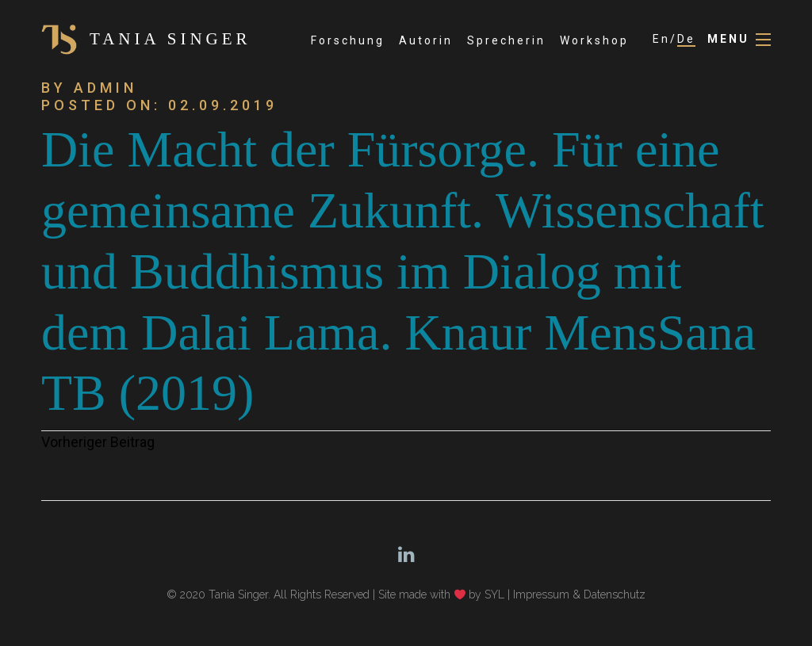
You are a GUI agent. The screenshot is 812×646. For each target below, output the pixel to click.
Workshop (594, 40)
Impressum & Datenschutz (579, 594)
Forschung (348, 40)
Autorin (426, 40)
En (661, 39)
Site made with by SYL (442, 594)
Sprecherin (506, 40)
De (686, 39)
